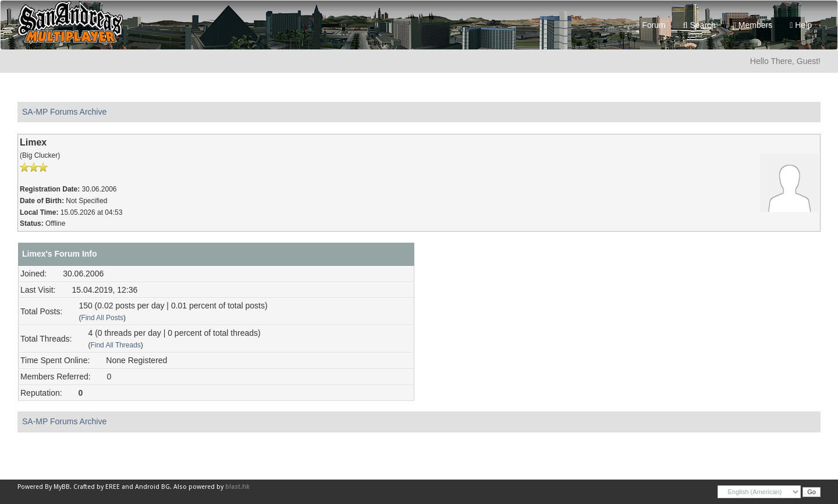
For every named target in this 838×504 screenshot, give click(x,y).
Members (753, 25)
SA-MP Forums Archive (64, 112)
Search (699, 25)
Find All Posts (102, 318)
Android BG (152, 487)
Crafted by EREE (97, 487)
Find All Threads (115, 345)
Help (801, 25)
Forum (651, 25)
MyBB (62, 487)
